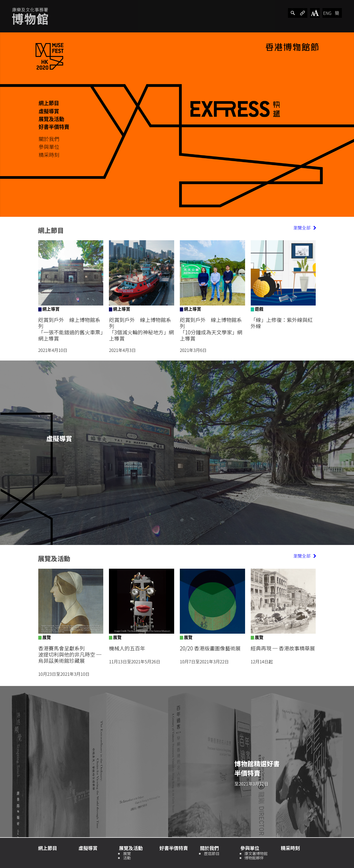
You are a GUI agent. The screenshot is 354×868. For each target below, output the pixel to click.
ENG (327, 13)
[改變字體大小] (315, 13)
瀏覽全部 (305, 228)
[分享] (293, 13)
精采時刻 (49, 155)
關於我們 (49, 139)
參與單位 (49, 147)
